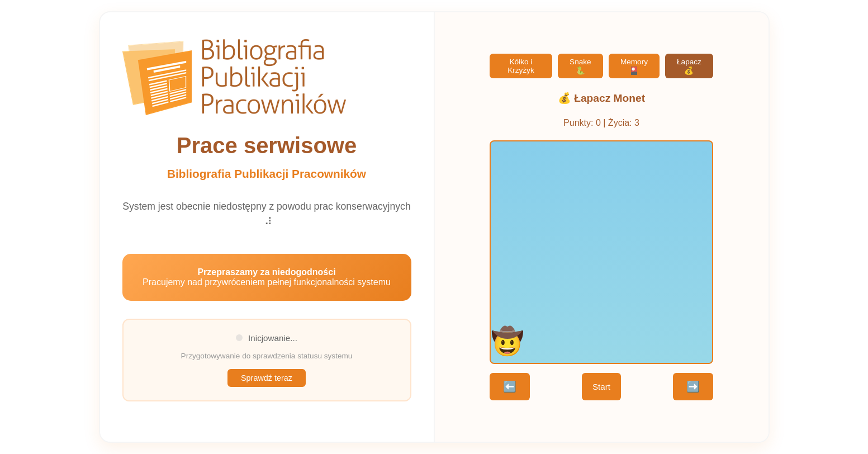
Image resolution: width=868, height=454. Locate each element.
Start (601, 387)
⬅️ (510, 387)
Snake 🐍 (580, 66)
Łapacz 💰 (689, 66)
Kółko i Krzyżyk (521, 66)
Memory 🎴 (634, 66)
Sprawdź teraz (267, 378)
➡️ (693, 387)
